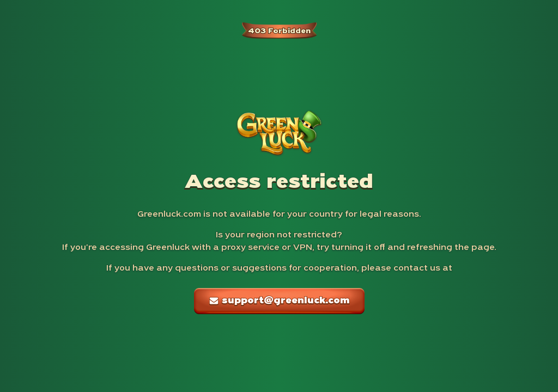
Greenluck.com (169, 215)
